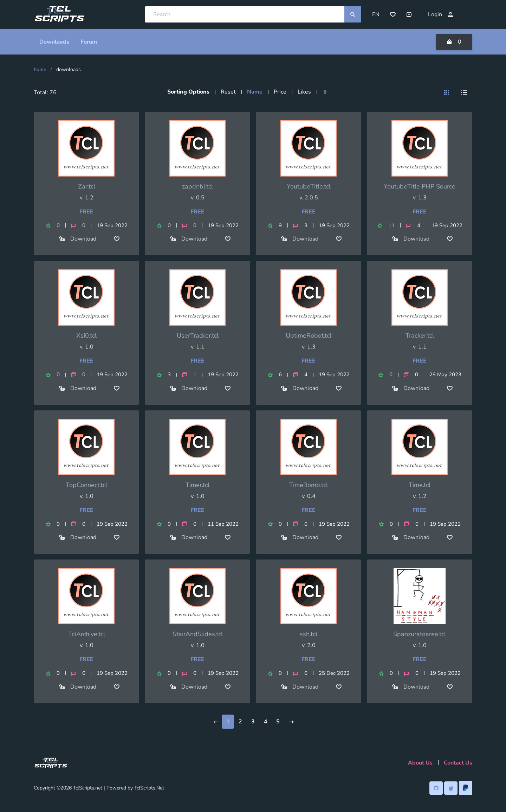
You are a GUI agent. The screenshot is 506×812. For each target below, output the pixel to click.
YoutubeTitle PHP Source (420, 186)
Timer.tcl (197, 485)
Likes (304, 91)
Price (280, 91)
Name (255, 91)
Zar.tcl (87, 186)
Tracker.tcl (420, 335)
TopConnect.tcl (86, 485)
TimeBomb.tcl (309, 485)
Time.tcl (420, 485)
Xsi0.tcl (86, 335)
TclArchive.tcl (87, 634)
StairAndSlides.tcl (198, 634)
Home (40, 69)
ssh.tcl (309, 634)
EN (376, 14)
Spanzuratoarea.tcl (420, 634)
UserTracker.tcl (198, 335)
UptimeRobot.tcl (309, 335)
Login (441, 14)
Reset (228, 91)
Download (78, 239)
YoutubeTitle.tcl (309, 186)
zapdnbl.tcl (197, 186)
